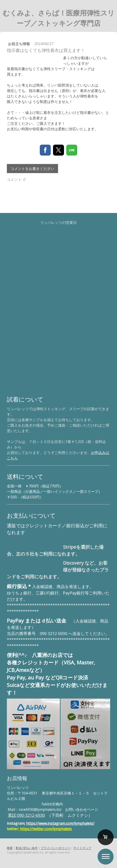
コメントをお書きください (32, 169)
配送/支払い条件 (27, 848)
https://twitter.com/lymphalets (46, 829)
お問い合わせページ (82, 809)
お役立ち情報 (19, 44)
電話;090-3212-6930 (26, 815)
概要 (10, 848)
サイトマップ (82, 848)
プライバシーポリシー (56, 848)
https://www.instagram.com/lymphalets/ (60, 823)
